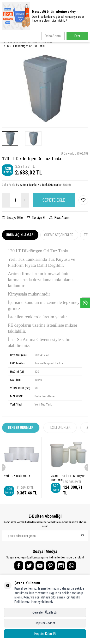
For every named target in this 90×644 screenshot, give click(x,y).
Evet (77, 36)
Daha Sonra (53, 36)
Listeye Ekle (12, 218)
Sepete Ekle (54, 200)
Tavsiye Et (36, 218)
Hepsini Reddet (45, 623)
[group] (45, 89)
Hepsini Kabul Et (45, 634)
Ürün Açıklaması (20, 235)
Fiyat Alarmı (60, 218)
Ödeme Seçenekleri (59, 235)
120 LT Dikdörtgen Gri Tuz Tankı (26, 46)
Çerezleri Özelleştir (45, 612)
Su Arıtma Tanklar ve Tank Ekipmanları (29, 42)
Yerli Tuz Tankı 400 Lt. (18, 476)
